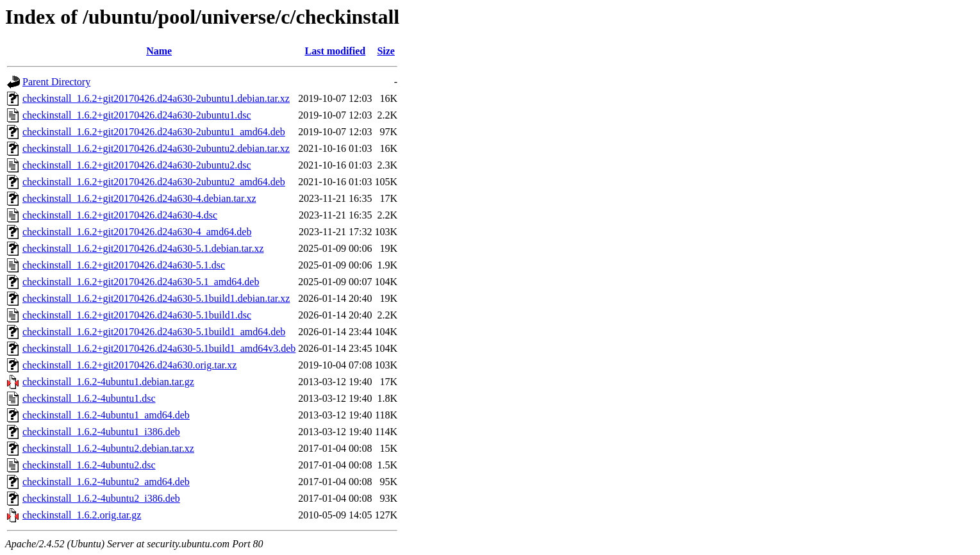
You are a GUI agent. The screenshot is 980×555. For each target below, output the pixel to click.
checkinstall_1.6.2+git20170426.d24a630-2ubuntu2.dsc (137, 165)
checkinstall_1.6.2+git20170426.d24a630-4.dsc (120, 215)
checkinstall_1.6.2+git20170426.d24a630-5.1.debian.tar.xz (143, 248)
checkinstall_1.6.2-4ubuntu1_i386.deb (101, 432)
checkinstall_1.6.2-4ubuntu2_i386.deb (101, 498)
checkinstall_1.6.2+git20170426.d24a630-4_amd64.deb (137, 232)
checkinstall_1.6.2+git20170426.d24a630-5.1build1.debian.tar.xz (156, 298)
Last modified (336, 51)
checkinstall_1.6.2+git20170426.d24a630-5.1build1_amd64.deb (154, 332)
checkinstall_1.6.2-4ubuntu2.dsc (89, 465)
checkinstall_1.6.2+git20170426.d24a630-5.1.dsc (124, 265)
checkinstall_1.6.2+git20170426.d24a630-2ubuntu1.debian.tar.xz (156, 98)
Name (159, 51)
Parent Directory (56, 82)
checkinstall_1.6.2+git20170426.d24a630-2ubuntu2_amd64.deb (154, 182)
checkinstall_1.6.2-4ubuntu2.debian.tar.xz (108, 448)
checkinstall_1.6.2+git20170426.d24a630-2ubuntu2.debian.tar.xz (156, 148)
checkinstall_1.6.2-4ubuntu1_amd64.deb (106, 415)
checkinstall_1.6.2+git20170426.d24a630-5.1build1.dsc (137, 315)
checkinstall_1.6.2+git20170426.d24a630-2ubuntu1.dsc (137, 115)
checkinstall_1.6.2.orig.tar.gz (82, 515)
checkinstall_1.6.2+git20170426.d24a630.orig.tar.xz (129, 365)
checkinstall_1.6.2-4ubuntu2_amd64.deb (106, 482)
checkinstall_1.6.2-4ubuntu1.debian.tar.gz (108, 382)
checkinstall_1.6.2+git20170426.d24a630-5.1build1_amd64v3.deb (159, 348)
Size (386, 51)
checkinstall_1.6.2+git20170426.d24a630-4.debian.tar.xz (139, 198)
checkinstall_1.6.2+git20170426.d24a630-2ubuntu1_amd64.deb (154, 132)
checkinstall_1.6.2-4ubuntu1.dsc (89, 398)
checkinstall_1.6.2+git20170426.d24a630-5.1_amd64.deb (141, 282)
